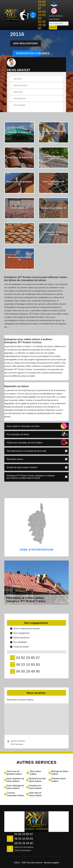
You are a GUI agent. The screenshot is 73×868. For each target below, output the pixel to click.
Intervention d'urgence (28, 53)
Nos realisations (26, 43)
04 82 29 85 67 (42, 5)
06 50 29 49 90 (42, 25)
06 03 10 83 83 (42, 15)
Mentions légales (52, 863)
